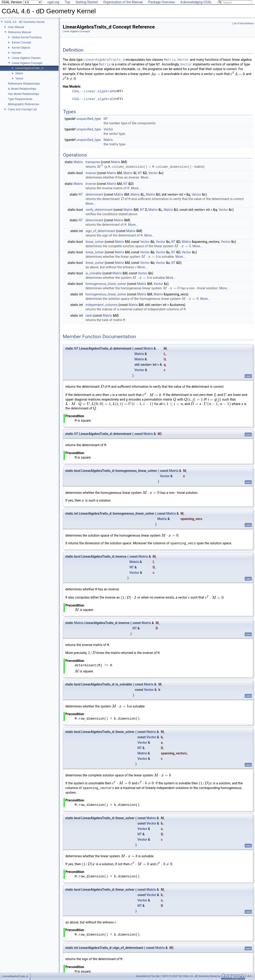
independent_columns (102, 305)
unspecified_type (89, 119)
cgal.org (53, 2)
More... (146, 177)
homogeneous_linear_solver (106, 284)
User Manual (16, 27)
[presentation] (157, 74)
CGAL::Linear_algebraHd (94, 92)
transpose (93, 162)
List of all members (243, 23)
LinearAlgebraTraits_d (29, 68)
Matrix (19, 73)
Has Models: (72, 86)
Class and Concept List (22, 109)
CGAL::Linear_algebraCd (94, 99)
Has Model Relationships (24, 94)
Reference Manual (19, 32)
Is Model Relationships (22, 89)
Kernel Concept (21, 43)
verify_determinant (99, 209)
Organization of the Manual (123, 2)
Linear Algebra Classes (26, 58)
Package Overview (162, 2)
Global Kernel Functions (27, 37)
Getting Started (87, 2)
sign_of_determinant (100, 231)
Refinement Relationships (24, 84)
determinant (94, 194)
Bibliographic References (24, 104)
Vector (19, 79)
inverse (91, 173)
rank (89, 315)
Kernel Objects (21, 48)
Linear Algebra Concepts (27, 63)
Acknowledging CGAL (196, 2)
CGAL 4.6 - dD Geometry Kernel (24, 22)
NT (106, 119)
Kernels (17, 53)
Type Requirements (20, 99)
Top (67, 2)
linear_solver (95, 241)
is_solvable (94, 273)
